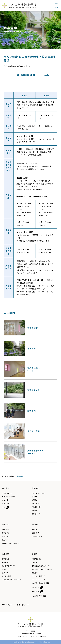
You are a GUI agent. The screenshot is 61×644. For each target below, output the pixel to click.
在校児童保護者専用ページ (41, 566)
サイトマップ (7, 605)
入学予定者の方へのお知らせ (12, 580)
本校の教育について (38, 493)
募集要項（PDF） (29, 75)
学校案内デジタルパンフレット (42, 569)
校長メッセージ (7, 493)
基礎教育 (35, 497)
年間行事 (5, 536)
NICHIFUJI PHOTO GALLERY (11, 543)
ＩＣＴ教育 (35, 504)
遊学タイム (6, 533)
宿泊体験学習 (36, 507)
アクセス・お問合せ (38, 576)
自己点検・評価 (37, 596)
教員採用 (35, 573)
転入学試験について (9, 566)
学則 (3, 507)
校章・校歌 (6, 504)
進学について (36, 514)
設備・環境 (35, 533)
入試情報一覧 (36, 559)
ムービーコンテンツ (38, 579)
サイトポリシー (23, 605)
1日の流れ (5, 529)
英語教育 (35, 500)
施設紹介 (35, 529)
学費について (6, 569)
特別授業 (35, 511)
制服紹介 (5, 540)
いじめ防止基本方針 (38, 583)
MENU (56, 6)
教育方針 (5, 500)
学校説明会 (6, 559)
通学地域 (5, 573)
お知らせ (35, 562)
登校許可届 (35, 587)
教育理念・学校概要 (9, 497)
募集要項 (5, 562)
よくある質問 (6, 576)
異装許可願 (35, 592)
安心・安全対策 (37, 536)
